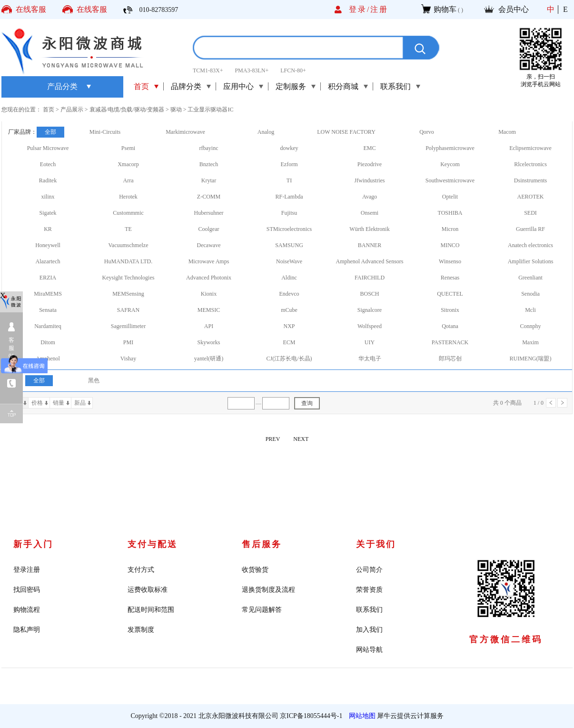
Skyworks (208, 342)
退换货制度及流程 (268, 590)
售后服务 (262, 544)
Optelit (450, 197)
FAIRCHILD (370, 278)
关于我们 (376, 544)
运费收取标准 (148, 590)
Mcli (530, 310)
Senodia (530, 294)
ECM (289, 342)
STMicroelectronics (289, 229)
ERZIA (48, 278)
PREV (273, 439)
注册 (379, 9)
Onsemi (370, 213)
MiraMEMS (48, 294)
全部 (50, 132)
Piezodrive (370, 164)
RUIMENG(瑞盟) (531, 359)
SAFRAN (128, 310)
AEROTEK (531, 197)
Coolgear (209, 229)
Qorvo (427, 132)
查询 (307, 403)
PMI (128, 342)
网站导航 (369, 650)
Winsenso (450, 261)
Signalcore (370, 310)
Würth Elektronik (369, 229)
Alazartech (48, 261)
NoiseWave (289, 261)
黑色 (94, 380)
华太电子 (370, 359)
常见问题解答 (262, 610)
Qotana (450, 326)
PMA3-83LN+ (252, 70)
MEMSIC (209, 310)
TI (289, 180)
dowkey (289, 148)
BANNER (370, 245)
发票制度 (141, 630)
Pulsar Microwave (48, 148)
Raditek (48, 180)
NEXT (301, 439)
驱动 (176, 110)
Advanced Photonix (209, 278)
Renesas (450, 278)
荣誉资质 (369, 590)
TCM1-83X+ (208, 70)
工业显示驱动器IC (210, 110)
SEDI (530, 213)
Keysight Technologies (129, 278)
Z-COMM (209, 197)
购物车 (445, 9)
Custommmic (128, 213)
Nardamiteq (48, 326)
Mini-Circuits (105, 132)
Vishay (128, 359)
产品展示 (72, 110)
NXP (289, 326)
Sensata (48, 310)
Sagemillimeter (128, 326)
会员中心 (514, 9)
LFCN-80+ (293, 70)
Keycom (450, 164)
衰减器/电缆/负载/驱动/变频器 (127, 110)
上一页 (551, 403)
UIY (370, 342)
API (209, 326)
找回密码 (27, 590)
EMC (369, 148)
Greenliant (530, 278)
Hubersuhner (209, 213)
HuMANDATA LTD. (128, 261)
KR (48, 229)
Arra (129, 180)
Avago (370, 197)
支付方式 (141, 570)
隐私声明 (27, 630)
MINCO (450, 245)
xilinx (48, 197)
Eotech (48, 164)
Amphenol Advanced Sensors (370, 261)
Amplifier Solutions (531, 261)
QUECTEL (450, 294)
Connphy (530, 326)
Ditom (48, 342)
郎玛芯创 (450, 359)
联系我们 (369, 610)
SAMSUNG (289, 245)
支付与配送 (153, 544)
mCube (289, 310)
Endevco (289, 294)
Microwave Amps (209, 261)
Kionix (209, 294)
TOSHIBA (450, 213)
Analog (266, 132)
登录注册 (27, 570)
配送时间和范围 (151, 610)
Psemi (128, 148)
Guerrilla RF (530, 229)
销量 (59, 403)
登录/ (360, 9)
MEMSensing (128, 294)
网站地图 (361, 716)
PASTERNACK (450, 342)
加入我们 (369, 630)
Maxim (530, 342)
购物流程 (27, 610)
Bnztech (209, 164)
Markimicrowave (185, 132)
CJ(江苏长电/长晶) (289, 359)
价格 (37, 403)
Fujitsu (289, 213)
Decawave (209, 245)
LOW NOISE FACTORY (346, 132)
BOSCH (369, 294)
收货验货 (255, 570)
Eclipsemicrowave (530, 148)
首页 (141, 86)
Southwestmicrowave (450, 180)
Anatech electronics (530, 245)
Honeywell (48, 245)
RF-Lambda (289, 197)
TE (128, 229)
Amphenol (48, 359)
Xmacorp (128, 164)
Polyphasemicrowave (450, 148)
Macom (507, 132)
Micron (450, 229)
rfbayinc (209, 148)
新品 (80, 403)
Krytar (209, 180)
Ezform (289, 164)
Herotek (128, 197)
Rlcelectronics (530, 164)
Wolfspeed (370, 326)
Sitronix (450, 310)
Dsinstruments (530, 180)
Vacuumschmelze (129, 245)
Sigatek (48, 213)
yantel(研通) (209, 359)
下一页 (562, 403)
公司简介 (369, 570)
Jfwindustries (370, 180)
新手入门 (33, 544)
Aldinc (289, 278)
